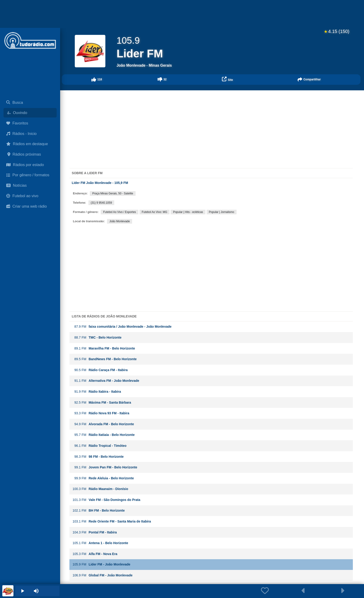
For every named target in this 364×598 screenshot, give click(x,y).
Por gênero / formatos (28, 175)
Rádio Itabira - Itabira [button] (97, 392)
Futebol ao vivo (22, 196)
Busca (15, 102)
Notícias (16, 185)
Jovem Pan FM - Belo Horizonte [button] (105, 467)
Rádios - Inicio (21, 134)
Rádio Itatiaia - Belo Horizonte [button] (104, 435)
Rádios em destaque (27, 144)
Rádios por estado (25, 165)
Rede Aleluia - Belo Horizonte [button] (103, 478)
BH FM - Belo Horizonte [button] (99, 511)
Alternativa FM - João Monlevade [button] (106, 381)
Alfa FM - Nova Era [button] (95, 554)
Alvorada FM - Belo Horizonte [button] (103, 424)
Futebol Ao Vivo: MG (155, 212)
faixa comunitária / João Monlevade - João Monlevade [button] (122, 327)
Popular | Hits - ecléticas (188, 212)
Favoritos (17, 123)
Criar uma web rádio (27, 206)
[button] (97, 80)
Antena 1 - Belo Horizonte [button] (100, 543)
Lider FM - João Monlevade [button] (101, 564)
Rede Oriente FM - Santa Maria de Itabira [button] (112, 521)
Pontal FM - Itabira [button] (95, 532)
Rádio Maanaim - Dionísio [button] (100, 489)
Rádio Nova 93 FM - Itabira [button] (101, 413)
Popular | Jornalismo (222, 212)
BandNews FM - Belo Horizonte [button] (105, 359)
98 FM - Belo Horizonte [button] (98, 457)
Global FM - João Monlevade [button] (102, 575)
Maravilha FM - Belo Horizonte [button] (104, 348)
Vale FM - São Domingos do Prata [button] (106, 500)
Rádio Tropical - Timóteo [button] (99, 446)
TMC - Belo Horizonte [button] (97, 338)
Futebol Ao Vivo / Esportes (119, 212)
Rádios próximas (24, 154)
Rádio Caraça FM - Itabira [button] (100, 370)
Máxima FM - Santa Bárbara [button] (102, 403)
